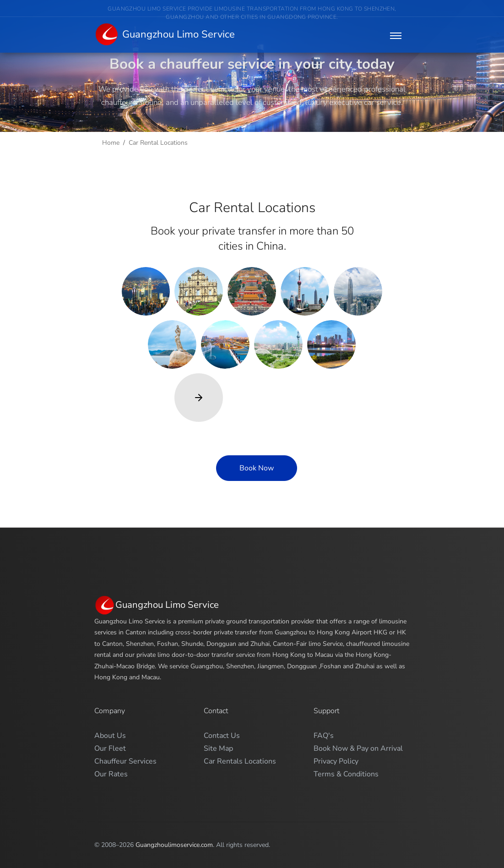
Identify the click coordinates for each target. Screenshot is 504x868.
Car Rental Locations (158, 143)
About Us (110, 736)
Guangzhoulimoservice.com (174, 845)
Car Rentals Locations (240, 761)
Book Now (257, 468)
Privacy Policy (336, 761)
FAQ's (324, 736)
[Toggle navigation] (396, 35)
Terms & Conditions (346, 774)
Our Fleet (110, 748)
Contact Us (222, 736)
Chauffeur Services (125, 761)
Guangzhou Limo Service (165, 35)
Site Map (218, 748)
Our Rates (111, 774)
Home (111, 143)
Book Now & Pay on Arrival (358, 748)
